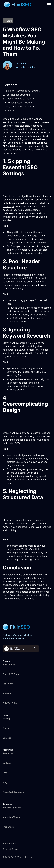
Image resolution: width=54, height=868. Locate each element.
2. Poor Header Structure (16, 95)
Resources (8, 753)
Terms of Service (11, 849)
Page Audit (8, 684)
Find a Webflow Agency (14, 792)
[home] (17, 5)
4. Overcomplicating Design (18, 103)
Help (5, 773)
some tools (28, 480)
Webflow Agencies (12, 807)
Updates (7, 763)
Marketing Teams (11, 817)
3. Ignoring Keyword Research (19, 99)
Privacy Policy (9, 843)
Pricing (6, 718)
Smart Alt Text (10, 664)
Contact (7, 738)
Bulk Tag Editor (10, 703)
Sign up (6, 728)
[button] (48, 5)
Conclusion (9, 110)
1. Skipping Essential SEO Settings (21, 91)
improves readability (18, 315)
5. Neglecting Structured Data (19, 106)
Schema (7, 693)
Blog (5, 782)
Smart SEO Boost (11, 674)
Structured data (11, 520)
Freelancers (9, 827)
